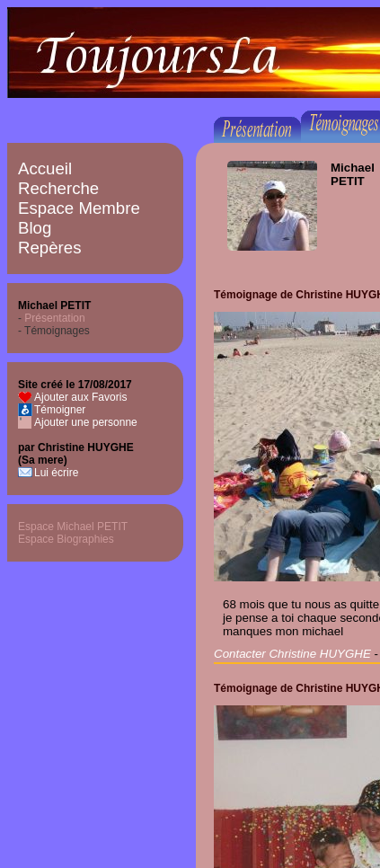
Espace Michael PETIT (73, 527)
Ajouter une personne (86, 422)
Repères (50, 248)
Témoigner (60, 410)
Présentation (54, 318)
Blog (35, 228)
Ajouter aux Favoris (80, 397)
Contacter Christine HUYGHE (292, 654)
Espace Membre (79, 208)
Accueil (45, 168)
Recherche (58, 188)
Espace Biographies (66, 539)
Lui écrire (56, 473)
